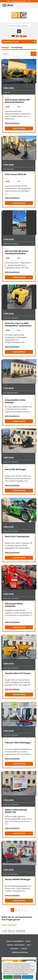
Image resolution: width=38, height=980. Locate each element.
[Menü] (4, 5)
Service (28, 941)
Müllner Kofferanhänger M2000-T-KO (16, 811)
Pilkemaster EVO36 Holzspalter (14, 605)
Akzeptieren (8, 977)
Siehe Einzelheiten (12, 123)
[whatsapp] (19, 31)
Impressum (14, 949)
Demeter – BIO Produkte (16, 945)
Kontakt (24, 949)
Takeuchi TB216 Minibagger (18, 743)
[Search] (19, 26)
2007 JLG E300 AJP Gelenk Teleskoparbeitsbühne (17, 252)
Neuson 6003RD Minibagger (18, 879)
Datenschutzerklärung (21, 974)
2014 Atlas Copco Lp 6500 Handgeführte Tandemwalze (18, 324)
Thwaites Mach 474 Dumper (18, 673)
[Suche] (16, 54)
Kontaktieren (19, 128)
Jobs (28, 945)
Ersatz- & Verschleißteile (15, 941)
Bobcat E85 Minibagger (16, 469)
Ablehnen (17, 977)
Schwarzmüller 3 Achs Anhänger (15, 401)
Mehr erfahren (28, 977)
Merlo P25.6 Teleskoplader (17, 536)
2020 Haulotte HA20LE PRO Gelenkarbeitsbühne (17, 101)
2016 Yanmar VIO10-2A (16, 174)
